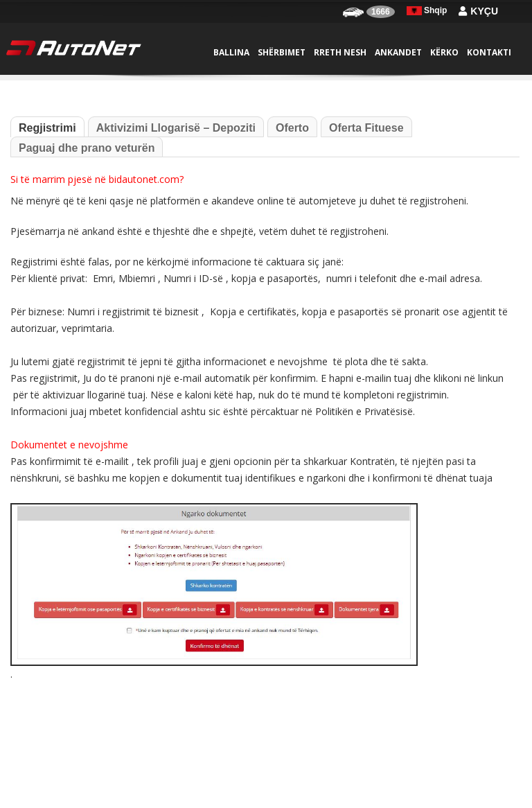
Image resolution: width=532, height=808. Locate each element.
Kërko (444, 52)
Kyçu (478, 11)
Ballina (231, 52)
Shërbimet (282, 52)
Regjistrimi (47, 128)
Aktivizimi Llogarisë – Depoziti (176, 128)
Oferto (292, 128)
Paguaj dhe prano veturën (87, 148)
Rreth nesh (340, 52)
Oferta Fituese (366, 128)
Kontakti (489, 52)
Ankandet (398, 52)
